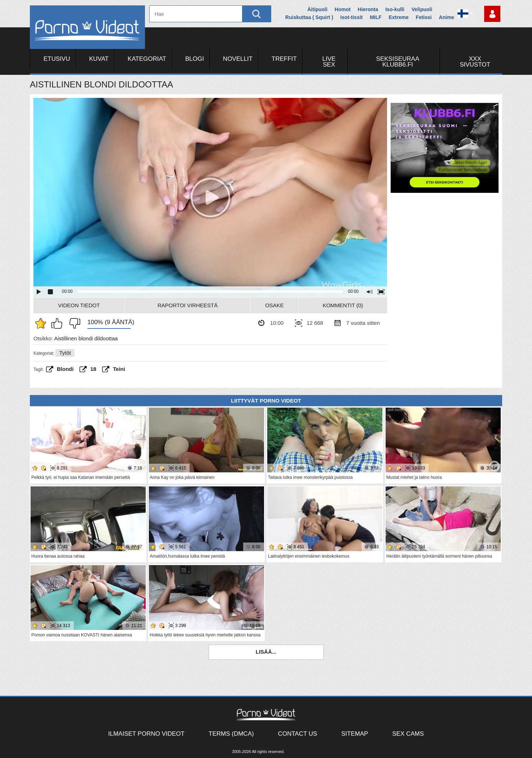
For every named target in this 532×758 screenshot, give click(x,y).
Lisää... (266, 652)
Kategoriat (147, 59)
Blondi (65, 369)
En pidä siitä (73, 323)
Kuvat (99, 59)
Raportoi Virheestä (188, 305)
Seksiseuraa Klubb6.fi (398, 62)
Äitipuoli (317, 9)
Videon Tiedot (79, 305)
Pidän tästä (59, 323)
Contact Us (298, 734)
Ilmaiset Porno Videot (146, 734)
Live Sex (329, 62)
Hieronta (368, 9)
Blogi (195, 59)
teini (119, 369)
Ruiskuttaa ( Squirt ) (309, 17)
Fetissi (424, 17)
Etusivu (57, 59)
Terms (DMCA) (231, 734)
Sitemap (355, 734)
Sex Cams (408, 734)
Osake (274, 305)
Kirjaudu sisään (492, 14)
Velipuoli (422, 9)
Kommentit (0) (343, 305)
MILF (376, 17)
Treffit (284, 59)
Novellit (238, 59)
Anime (447, 17)
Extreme (399, 17)
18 (93, 369)
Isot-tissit (351, 17)
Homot (342, 9)
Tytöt (65, 353)
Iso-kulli (395, 9)
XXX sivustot (475, 62)
